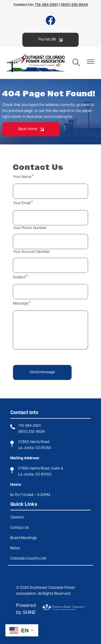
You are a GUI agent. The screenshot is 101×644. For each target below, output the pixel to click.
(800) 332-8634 (32, 432)
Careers (17, 518)
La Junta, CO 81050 (35, 448)
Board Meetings (24, 538)
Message (21, 304)
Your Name (22, 177)
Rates (15, 548)
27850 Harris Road (34, 442)
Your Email (22, 203)
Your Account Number (32, 252)
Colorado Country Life (28, 559)
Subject (19, 277)
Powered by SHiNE (26, 609)
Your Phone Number (30, 228)
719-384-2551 (29, 426)
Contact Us (20, 528)
